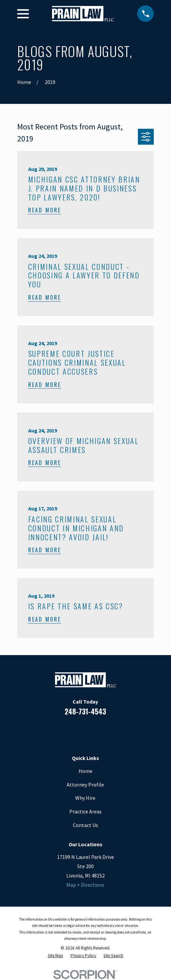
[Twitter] (111, 731)
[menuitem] (56, 956)
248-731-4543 (85, 711)
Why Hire (85, 798)
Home (85, 771)
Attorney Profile (85, 785)
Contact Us (85, 825)
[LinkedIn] (77, 731)
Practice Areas (85, 811)
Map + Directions (85, 885)
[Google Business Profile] (94, 731)
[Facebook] (60, 731)
